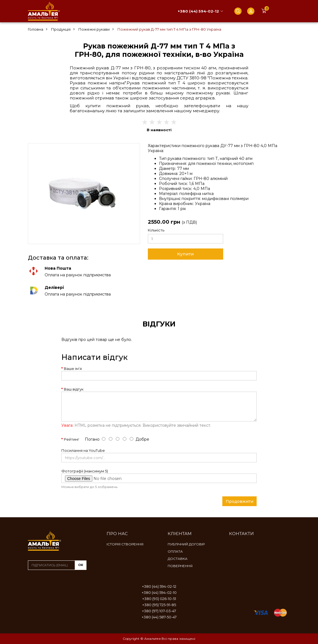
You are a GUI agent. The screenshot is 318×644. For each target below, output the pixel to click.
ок (81, 565)
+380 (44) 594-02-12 (198, 11)
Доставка (178, 559)
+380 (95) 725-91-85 (159, 605)
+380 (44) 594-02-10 (159, 592)
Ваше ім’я (73, 369)
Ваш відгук (74, 389)
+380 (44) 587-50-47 (159, 617)
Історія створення (125, 544)
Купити (185, 254)
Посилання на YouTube (83, 450)
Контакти (241, 534)
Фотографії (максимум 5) (85, 471)
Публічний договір (186, 544)
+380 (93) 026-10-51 (159, 599)
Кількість (156, 230)
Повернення (180, 566)
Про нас (117, 534)
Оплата (175, 551)
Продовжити (239, 501)
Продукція (61, 29)
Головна (36, 29)
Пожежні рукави (94, 29)
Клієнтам (180, 534)
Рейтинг (72, 439)
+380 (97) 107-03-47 (159, 611)
